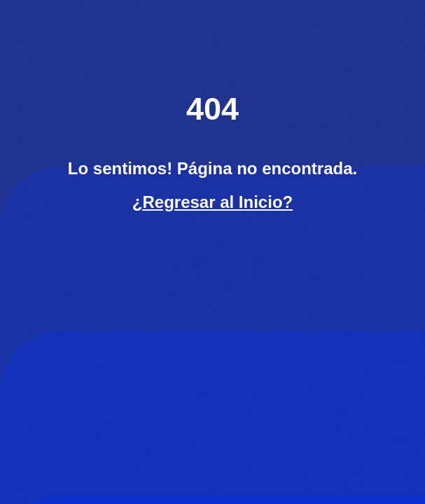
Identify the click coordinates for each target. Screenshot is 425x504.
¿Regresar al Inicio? (212, 202)
